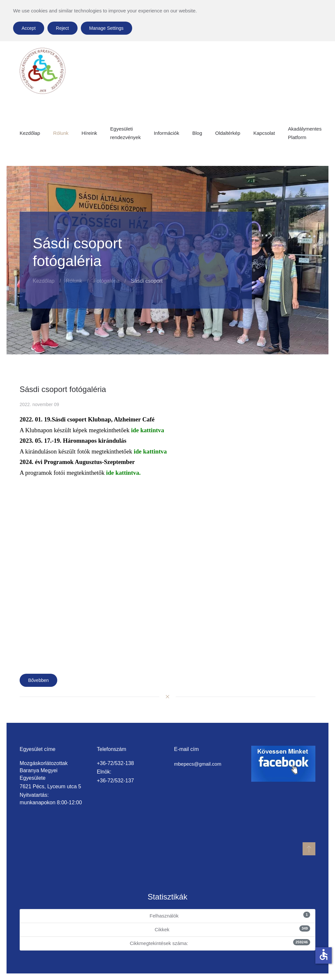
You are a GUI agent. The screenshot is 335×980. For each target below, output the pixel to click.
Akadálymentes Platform (305, 133)
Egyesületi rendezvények (125, 133)
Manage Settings (106, 28)
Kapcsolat (264, 133)
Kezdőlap (30, 133)
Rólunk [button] (61, 133)
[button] (308, 849)
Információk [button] (167, 133)
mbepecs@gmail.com (198, 764)
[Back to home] (43, 71)
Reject (62, 28)
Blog (197, 133)
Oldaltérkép (228, 133)
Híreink (89, 133)
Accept (29, 28)
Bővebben (38, 680)
